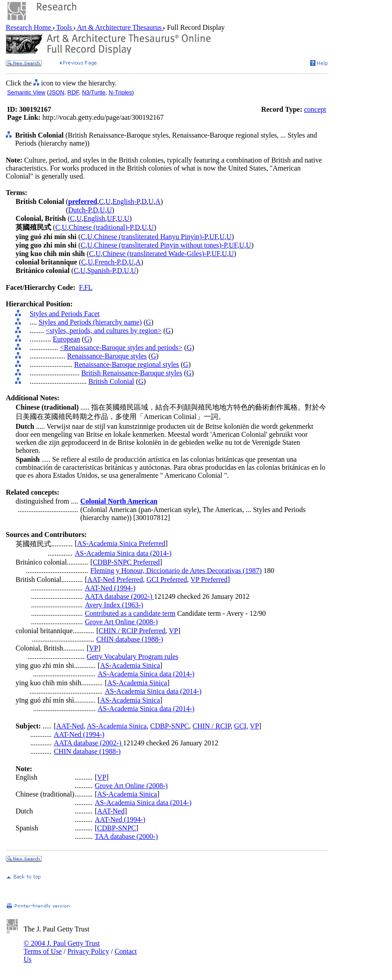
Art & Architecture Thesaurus (119, 27)
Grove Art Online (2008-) (121, 622)
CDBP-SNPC (170, 726)
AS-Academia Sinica (130, 665)
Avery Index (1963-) (114, 605)
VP (174, 631)
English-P (126, 201)
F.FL (86, 287)
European (67, 339)
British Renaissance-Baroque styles (132, 373)
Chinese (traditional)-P (101, 227)
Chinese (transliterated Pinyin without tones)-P (161, 245)
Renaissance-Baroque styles (107, 356)
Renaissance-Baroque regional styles (127, 364)
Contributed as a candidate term (130, 613)
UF (111, 218)
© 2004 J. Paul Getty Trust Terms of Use (62, 947)
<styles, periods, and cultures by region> (104, 331)
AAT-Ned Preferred (115, 579)
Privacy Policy (88, 951)
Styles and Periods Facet (65, 314)
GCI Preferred (167, 579)
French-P (107, 262)
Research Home (29, 27)
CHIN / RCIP (212, 726)
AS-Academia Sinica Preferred (121, 543)
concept (315, 109)
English (94, 218)
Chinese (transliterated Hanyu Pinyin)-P (151, 237)
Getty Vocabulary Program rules (133, 657)
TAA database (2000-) (126, 836)
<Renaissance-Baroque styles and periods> (121, 348)
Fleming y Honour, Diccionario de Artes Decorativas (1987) (176, 571)
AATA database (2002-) (120, 596)
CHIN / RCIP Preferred (132, 631)
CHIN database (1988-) (129, 639)
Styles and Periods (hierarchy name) (90, 322)
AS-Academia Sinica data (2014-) (123, 553)
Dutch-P (80, 210)
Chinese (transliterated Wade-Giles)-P (156, 254)
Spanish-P (101, 270)
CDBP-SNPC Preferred (126, 562)
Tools (64, 27)
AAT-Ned (70, 726)
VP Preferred (209, 579)
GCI (240, 726)
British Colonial (111, 381)
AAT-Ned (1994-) (110, 588)
